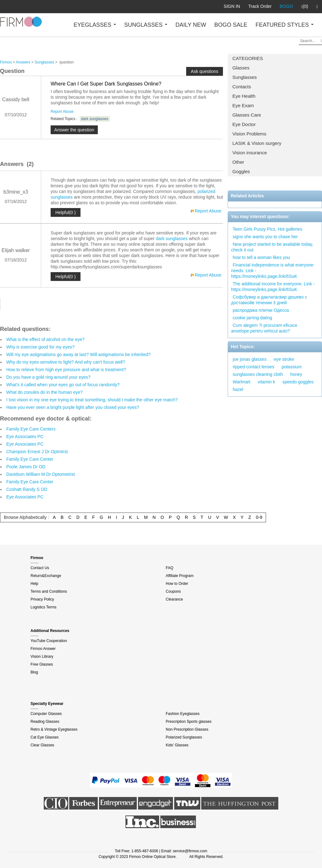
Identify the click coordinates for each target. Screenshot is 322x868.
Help (34, 584)
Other (238, 162)
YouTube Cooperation (49, 641)
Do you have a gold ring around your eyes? (48, 377)
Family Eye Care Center (30, 459)
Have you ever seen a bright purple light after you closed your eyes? (73, 407)
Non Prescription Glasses (187, 729)
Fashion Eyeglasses (183, 714)
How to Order (177, 584)
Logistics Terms (43, 607)
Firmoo (6, 62)
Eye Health (244, 96)
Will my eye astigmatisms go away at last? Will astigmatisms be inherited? (78, 354)
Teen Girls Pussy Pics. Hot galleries (267, 229)
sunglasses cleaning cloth (258, 374)
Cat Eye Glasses (44, 737)
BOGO (286, 6)
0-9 (259, 517)
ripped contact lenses (253, 367)
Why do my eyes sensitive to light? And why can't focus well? (66, 362)
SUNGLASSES (146, 25)
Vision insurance (250, 153)
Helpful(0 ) (66, 212)
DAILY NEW (191, 25)
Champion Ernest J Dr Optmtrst (37, 452)
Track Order (260, 6)
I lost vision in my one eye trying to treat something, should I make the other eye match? (92, 400)
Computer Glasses (46, 714)
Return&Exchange (46, 576)
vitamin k (266, 382)
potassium (292, 367)
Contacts (242, 87)
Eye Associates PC (25, 437)
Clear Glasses (42, 745)
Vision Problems (249, 134)
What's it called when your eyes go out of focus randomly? (63, 385)
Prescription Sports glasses (189, 722)
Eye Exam (243, 105)
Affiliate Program (180, 576)
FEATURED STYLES (285, 25)
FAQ (169, 568)
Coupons (173, 591)
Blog (34, 672)
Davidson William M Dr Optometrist (41, 474)
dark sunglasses (95, 119)
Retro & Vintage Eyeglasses (54, 729)
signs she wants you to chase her (265, 237)
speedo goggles (298, 382)
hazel (238, 389)
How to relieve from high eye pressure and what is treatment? (66, 370)
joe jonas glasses (250, 359)
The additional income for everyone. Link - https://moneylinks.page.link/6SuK (273, 287)
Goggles (241, 171)
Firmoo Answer (43, 649)
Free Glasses (42, 664)
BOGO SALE (231, 25)
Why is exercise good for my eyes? (40, 347)
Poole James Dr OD (26, 467)
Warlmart (241, 382)
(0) (305, 7)
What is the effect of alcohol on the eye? (45, 339)
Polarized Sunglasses (184, 737)
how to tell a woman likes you (261, 257)
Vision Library (42, 656)
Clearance (174, 599)
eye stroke (284, 359)
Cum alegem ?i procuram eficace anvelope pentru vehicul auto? (264, 328)
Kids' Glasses (177, 745)
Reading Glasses (45, 722)
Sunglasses (245, 77)
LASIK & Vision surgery (257, 143)
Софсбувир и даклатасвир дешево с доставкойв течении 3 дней (269, 300)
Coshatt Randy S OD (27, 489)
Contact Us (40, 568)
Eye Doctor (244, 124)
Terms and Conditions (49, 591)
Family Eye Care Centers (31, 429)
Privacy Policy (42, 599)
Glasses (241, 68)
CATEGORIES (248, 58)
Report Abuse (62, 112)
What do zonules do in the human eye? (44, 392)
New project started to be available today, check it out (272, 247)
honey (296, 374)
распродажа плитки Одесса (261, 310)
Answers (23, 62)
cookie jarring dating (252, 318)
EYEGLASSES (95, 25)
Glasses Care (247, 115)
